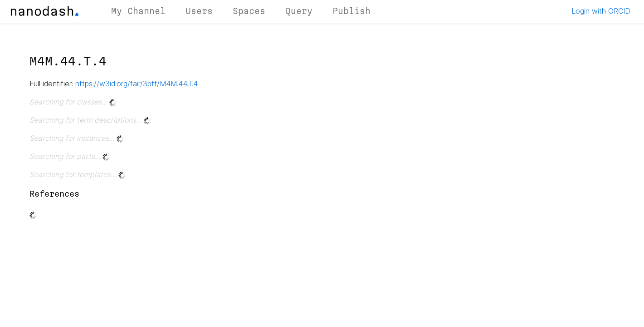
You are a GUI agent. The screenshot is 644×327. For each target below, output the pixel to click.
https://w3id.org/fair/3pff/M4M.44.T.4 (137, 84)
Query (299, 11)
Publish (351, 11)
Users (199, 11)
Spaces (249, 11)
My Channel (138, 11)
